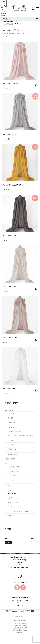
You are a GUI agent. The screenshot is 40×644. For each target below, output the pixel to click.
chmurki (11, 418)
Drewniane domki (11, 455)
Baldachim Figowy (10, 337)
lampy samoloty (15, 431)
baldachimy (13, 494)
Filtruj (8, 542)
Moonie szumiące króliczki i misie (21, 436)
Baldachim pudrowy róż (13, 83)
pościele (11, 480)
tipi (9, 516)
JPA (2, 10)
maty (10, 498)
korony (11, 427)
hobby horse (10, 459)
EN (4, 2)
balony (11, 414)
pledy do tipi (13, 507)
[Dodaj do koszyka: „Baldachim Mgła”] (36, 288)
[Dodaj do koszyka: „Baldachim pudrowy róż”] (36, 85)
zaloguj (4, 15)
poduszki (12, 476)
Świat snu (9, 464)
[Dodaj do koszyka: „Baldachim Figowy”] (36, 339)
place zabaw (13, 502)
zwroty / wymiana (20, 600)
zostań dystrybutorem (20, 567)
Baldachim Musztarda (12, 185)
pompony (12, 440)
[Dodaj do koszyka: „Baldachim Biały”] (36, 390)
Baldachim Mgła (9, 287)
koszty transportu (20, 598)
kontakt (4, 13)
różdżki (11, 445)
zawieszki (12, 449)
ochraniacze (13, 471)
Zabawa (8, 490)
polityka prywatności (20, 557)
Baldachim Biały (9, 388)
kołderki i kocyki (14, 467)
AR (2, 8)
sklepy (3, 11)
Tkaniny (8, 486)
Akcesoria (9, 410)
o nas (20, 565)
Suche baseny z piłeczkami (19, 511)
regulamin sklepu (20, 560)
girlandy (12, 423)
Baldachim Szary (10, 134)
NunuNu (20, 37)
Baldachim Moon (9, 236)
